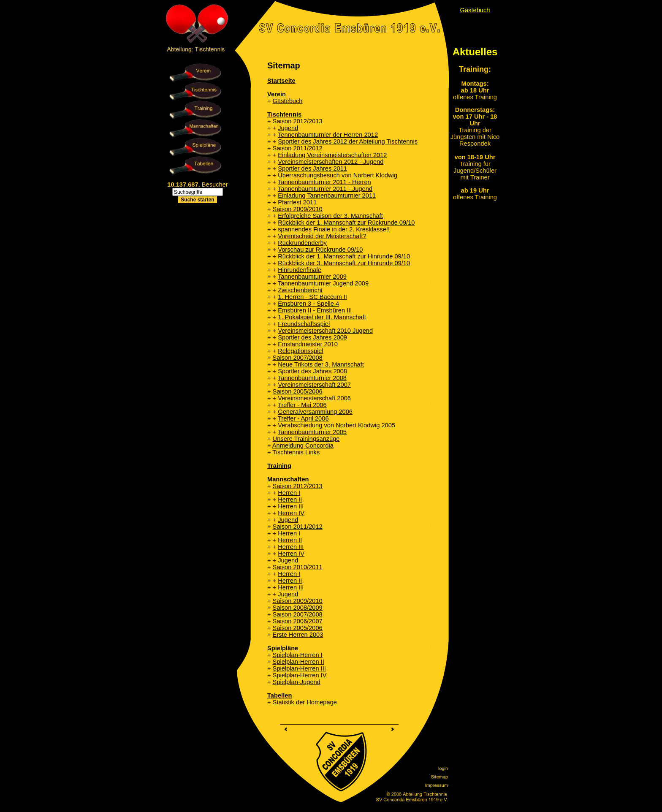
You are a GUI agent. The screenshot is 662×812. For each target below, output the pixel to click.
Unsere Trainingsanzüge (306, 439)
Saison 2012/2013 (298, 121)
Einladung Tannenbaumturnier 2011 (327, 196)
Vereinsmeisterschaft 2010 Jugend (325, 331)
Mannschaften (288, 479)
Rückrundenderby (302, 243)
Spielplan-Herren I (298, 655)
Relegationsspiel (301, 351)
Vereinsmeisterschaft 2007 (314, 385)
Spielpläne (283, 648)
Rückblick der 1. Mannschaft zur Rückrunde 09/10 (346, 223)
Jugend (288, 128)
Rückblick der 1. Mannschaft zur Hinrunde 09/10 (344, 256)
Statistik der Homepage (305, 702)
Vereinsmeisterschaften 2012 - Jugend (331, 162)
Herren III (291, 506)
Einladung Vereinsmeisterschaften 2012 (332, 155)
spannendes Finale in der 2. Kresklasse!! (334, 229)
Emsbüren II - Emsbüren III (315, 310)
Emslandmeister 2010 (308, 344)
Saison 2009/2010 (298, 209)
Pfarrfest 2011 (297, 202)
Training (279, 466)
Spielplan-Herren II (298, 662)
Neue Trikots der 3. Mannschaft (321, 364)
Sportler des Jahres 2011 (312, 168)
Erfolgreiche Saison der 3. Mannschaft (330, 216)
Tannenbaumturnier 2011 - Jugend (325, 189)
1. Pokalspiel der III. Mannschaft (322, 317)
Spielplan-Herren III (299, 668)
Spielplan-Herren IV (300, 675)
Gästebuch (288, 101)
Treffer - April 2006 (303, 418)
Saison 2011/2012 (298, 148)
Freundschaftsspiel (304, 324)
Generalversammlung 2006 (315, 412)
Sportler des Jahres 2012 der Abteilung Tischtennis (348, 141)
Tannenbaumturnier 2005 (312, 432)
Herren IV (291, 513)
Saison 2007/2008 (298, 358)
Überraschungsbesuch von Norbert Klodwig (338, 175)
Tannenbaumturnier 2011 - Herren (324, 182)
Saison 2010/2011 (298, 567)
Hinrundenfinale (300, 270)
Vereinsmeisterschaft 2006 (314, 398)
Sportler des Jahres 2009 (312, 337)
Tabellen (279, 695)
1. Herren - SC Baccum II (312, 297)
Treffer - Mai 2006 (302, 405)
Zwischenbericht (300, 290)
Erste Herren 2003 (298, 635)
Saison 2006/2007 (298, 621)
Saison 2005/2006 (298, 391)
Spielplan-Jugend (297, 682)
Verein (277, 94)
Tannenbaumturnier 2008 (312, 378)
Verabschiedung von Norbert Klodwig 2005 (336, 425)
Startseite (281, 81)
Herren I (289, 493)
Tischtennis (284, 114)
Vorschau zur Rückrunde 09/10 (320, 250)
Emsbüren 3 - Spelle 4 (308, 304)
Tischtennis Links (296, 452)
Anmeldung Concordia (303, 445)
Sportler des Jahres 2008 (312, 371)
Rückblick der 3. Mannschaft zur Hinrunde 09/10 (344, 263)
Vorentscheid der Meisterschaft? (322, 236)
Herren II (290, 500)
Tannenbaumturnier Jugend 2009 (323, 283)
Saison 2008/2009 (298, 608)
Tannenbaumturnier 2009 (312, 277)
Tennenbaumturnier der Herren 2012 (328, 135)
